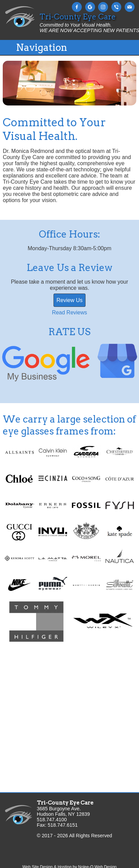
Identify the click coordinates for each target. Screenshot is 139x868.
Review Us (69, 300)
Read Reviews (69, 312)
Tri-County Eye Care (65, 803)
